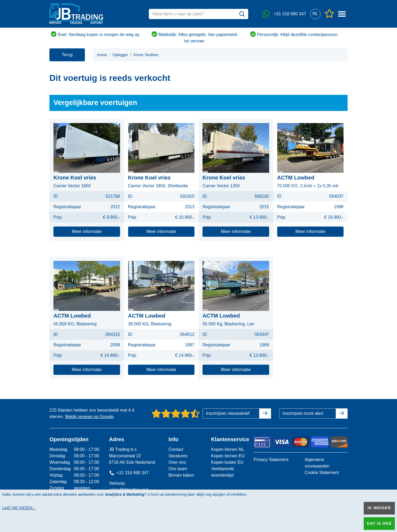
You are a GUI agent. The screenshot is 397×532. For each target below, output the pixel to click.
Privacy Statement (271, 460)
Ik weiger (379, 508)
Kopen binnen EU (228, 456)
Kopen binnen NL (228, 449)
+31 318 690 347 (129, 473)
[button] (315, 14)
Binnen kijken (181, 475)
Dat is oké (379, 523)
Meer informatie (87, 231)
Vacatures (178, 456)
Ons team (178, 469)
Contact (176, 449)
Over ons (177, 462)
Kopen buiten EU (227, 462)
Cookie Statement (322, 472)
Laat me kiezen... (19, 508)
